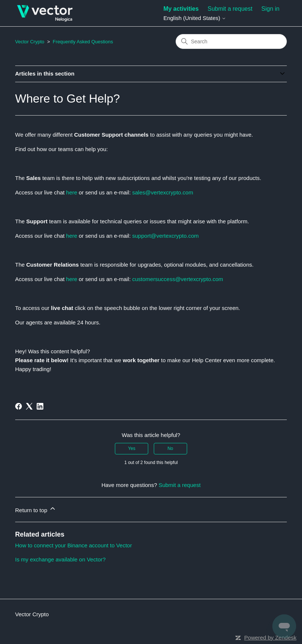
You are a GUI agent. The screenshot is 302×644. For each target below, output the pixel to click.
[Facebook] (19, 406)
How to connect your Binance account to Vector (74, 545)
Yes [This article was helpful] (132, 448)
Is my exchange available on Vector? (60, 559)
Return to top (36, 509)
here (72, 192)
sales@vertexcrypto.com (163, 192)
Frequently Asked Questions (83, 42)
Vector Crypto (30, 42)
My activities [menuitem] (181, 9)
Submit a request (230, 9)
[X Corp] (29, 406)
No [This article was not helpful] (170, 448)
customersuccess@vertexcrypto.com (178, 279)
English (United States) (195, 18)
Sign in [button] (270, 9)
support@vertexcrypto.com (165, 236)
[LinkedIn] (40, 406)
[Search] (231, 41)
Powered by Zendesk (270, 638)
